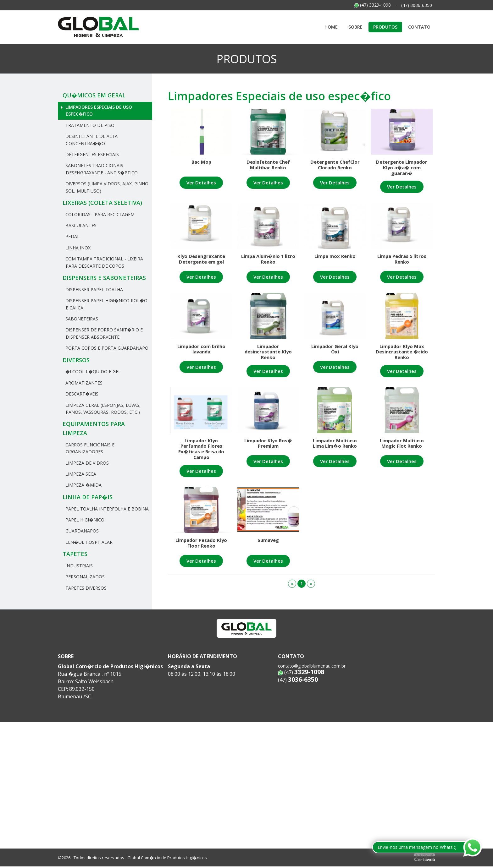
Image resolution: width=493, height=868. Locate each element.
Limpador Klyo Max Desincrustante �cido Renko (402, 355)
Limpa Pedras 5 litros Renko (402, 261)
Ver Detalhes (201, 183)
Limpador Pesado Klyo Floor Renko (201, 550)
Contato (419, 27)
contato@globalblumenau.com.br (312, 667)
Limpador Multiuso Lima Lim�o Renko (335, 448)
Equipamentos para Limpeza (94, 428)
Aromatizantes (83, 383)
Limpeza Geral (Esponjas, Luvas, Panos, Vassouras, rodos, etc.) (102, 409)
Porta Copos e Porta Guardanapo (106, 348)
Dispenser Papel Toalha (94, 289)
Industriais (78, 566)
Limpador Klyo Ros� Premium (268, 448)
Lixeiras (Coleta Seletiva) (102, 203)
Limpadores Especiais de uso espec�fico (98, 110)
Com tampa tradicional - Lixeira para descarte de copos (104, 262)
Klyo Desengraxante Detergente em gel (201, 261)
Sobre (355, 27)
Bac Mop (201, 162)
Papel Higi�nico (84, 520)
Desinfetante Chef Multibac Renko (268, 165)
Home (331, 27)
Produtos (385, 27)
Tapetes (75, 554)
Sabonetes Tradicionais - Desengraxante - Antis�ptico (101, 169)
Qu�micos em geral (94, 95)
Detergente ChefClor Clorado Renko (335, 165)
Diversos (76, 360)
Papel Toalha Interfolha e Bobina (106, 509)
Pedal (72, 236)
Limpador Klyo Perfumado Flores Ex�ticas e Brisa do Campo (201, 454)
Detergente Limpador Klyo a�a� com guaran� (402, 168)
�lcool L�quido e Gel (92, 371)
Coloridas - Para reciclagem (99, 214)
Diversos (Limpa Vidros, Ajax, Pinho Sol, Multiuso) (106, 187)
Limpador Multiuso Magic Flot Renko (402, 448)
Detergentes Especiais (91, 154)
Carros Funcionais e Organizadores (89, 448)
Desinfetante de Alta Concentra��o (91, 140)
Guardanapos (81, 531)
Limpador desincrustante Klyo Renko (268, 355)
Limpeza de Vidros (86, 463)
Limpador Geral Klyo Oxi (335, 352)
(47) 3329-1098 (373, 5)
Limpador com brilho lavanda (201, 352)
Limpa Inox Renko (335, 258)
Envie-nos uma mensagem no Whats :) (417, 847)
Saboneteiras (81, 319)
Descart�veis (81, 394)
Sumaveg (268, 547)
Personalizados (84, 577)
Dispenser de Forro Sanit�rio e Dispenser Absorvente (103, 333)
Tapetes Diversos (85, 588)
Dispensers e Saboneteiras (104, 278)
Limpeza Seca (80, 474)
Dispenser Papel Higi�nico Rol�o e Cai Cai (106, 304)
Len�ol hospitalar (88, 542)
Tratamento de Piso (89, 125)
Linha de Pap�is (88, 497)
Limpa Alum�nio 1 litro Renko (268, 261)
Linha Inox (77, 248)
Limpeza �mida (83, 485)
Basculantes (80, 225)
